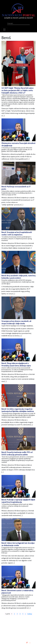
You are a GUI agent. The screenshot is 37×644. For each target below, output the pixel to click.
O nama (19, 632)
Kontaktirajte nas (18, 634)
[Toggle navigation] (4, 30)
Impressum (18, 625)
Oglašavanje (19, 627)
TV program (18, 636)
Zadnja (30, 614)
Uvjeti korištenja (19, 629)
